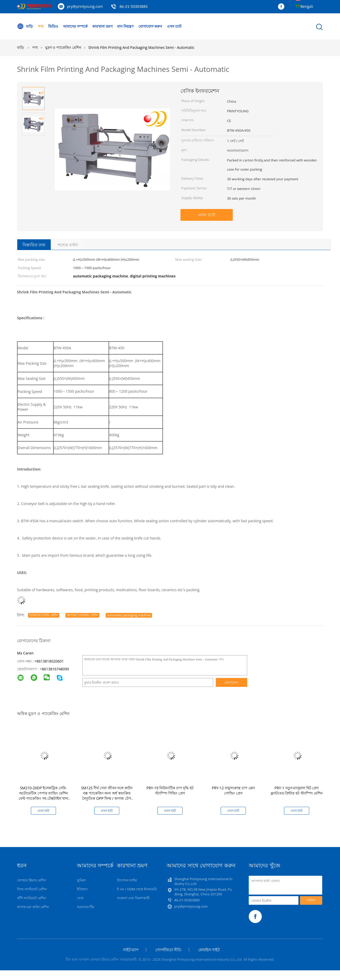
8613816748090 (55, 669)
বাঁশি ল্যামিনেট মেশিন (32, 898)
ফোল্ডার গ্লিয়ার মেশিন (32, 880)
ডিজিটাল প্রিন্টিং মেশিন (44, 615)
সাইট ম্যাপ (131, 950)
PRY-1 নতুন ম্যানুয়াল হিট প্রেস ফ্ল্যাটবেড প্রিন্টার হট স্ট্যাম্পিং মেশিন (297, 790)
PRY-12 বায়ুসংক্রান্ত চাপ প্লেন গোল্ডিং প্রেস (233, 790)
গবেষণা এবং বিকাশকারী (133, 898)
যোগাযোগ (231, 682)
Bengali (307, 6)
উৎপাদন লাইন (127, 880)
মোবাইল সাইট (209, 950)
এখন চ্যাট (174, 26)
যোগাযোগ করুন (150, 26)
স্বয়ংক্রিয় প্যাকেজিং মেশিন (82, 615)
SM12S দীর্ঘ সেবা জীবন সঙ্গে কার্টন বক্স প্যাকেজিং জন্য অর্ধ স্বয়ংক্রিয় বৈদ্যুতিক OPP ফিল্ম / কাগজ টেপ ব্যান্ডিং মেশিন (107, 796)
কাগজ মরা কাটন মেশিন (33, 907)
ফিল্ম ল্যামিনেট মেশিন (32, 889)
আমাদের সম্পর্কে (75, 26)
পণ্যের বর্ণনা (68, 245)
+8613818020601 (49, 661)
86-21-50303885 (134, 6)
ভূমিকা (81, 880)
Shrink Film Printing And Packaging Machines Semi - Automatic (141, 47)
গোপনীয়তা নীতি (168, 950)
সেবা (80, 898)
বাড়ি (25, 26)
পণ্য (41, 26)
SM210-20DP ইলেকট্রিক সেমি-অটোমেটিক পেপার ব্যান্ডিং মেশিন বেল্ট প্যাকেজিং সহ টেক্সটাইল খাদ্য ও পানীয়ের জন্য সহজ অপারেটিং (44, 796)
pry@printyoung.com (85, 6)
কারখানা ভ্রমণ (102, 26)
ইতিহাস (82, 889)
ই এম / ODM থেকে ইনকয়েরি (137, 889)
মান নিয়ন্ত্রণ (125, 26)
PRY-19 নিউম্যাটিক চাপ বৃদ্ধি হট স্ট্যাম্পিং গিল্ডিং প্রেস (170, 790)
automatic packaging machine (129, 615)
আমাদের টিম (86, 907)
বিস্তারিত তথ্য (34, 245)
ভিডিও (53, 26)
